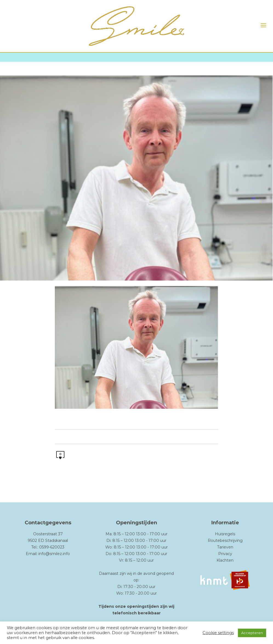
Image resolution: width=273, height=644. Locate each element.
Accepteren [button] (252, 633)
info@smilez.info (54, 554)
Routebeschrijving (225, 541)
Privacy (225, 554)
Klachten (225, 560)
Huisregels (225, 534)
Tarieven (225, 547)
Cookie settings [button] (218, 633)
